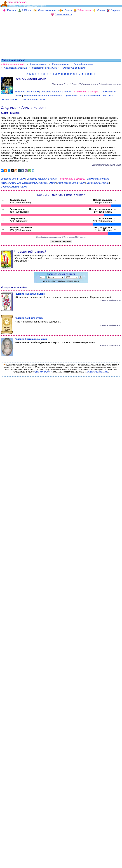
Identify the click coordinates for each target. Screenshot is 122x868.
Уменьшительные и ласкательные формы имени (51, 95)
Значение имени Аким (27, 92)
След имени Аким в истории (24, 108)
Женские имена (61, 64)
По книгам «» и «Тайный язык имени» (87, 84)
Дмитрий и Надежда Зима (107, 165)
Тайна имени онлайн (14, 64)
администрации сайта (97, 372)
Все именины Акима (98, 183)
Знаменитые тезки (98, 179)
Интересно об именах (74, 68)
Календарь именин (84, 64)
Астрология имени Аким (94, 95)
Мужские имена (39, 64)
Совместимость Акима (33, 100)
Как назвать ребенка (16, 68)
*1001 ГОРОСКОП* (43, 372)
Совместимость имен (44, 68)
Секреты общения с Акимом (57, 92)
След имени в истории (87, 92)
